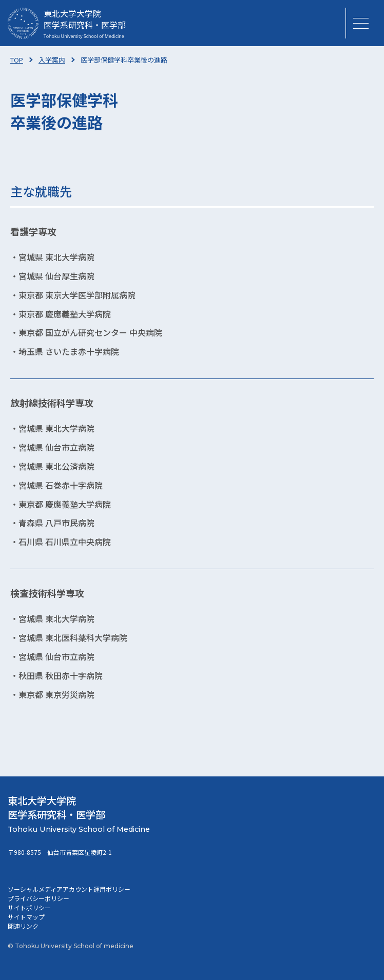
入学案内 (52, 60)
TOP (17, 60)
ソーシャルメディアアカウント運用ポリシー (69, 889)
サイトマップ (26, 917)
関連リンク (23, 926)
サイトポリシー (29, 907)
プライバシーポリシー (39, 898)
